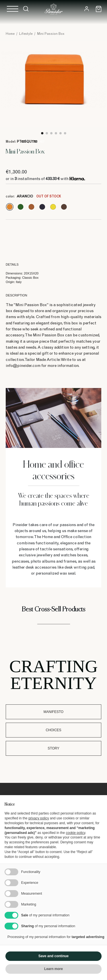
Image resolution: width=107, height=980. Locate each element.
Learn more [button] (53, 969)
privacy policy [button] (39, 818)
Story (53, 748)
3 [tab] (51, 133)
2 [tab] (47, 133)
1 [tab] (42, 133)
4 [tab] (56, 133)
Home (10, 34)
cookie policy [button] (76, 833)
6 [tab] (65, 133)
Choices (53, 730)
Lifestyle (26, 34)
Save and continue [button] (53, 956)
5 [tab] (60, 133)
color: (33, 197)
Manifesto (54, 712)
